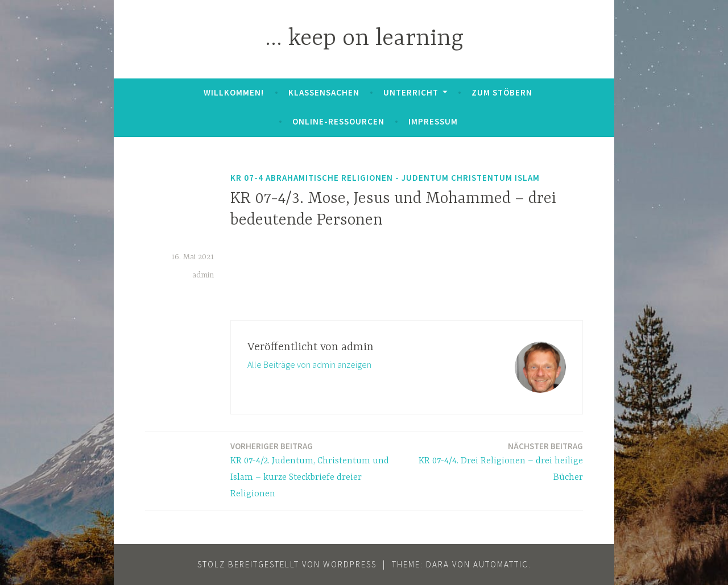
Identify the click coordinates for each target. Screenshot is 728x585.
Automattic (501, 564)
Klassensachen (324, 92)
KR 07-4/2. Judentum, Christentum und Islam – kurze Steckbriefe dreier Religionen (315, 469)
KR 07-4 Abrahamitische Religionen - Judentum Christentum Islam (385, 178)
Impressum (433, 121)
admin (203, 275)
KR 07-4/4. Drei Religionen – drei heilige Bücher (498, 461)
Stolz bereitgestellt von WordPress (287, 564)
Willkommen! (234, 92)
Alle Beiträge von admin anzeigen (309, 364)
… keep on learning (364, 39)
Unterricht (411, 92)
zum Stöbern (502, 92)
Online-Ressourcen (338, 121)
